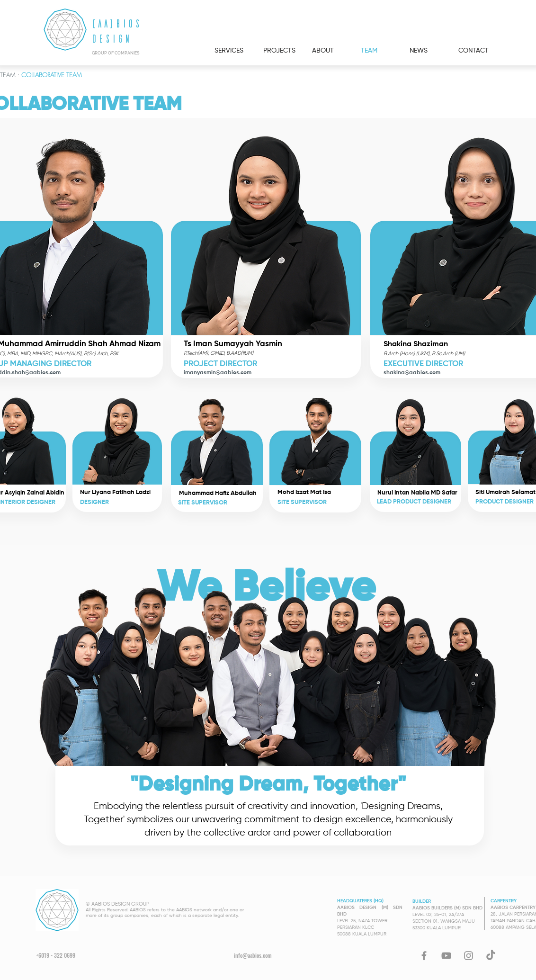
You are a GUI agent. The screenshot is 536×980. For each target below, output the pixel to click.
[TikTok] (491, 956)
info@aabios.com (253, 955)
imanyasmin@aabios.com (218, 373)
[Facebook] (424, 956)
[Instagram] (469, 956)
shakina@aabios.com (412, 373)
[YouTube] (446, 956)
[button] (216, 439)
